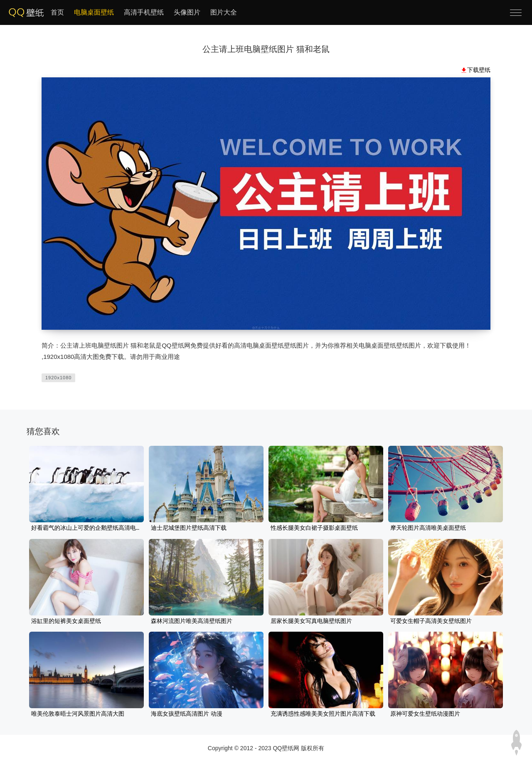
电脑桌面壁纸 (94, 12)
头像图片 (187, 12)
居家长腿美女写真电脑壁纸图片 (311, 621)
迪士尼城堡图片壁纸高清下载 (189, 528)
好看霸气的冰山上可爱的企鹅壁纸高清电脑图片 (86, 528)
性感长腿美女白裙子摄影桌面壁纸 (314, 528)
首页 (57, 12)
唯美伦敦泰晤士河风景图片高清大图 (78, 714)
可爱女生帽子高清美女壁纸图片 (431, 621)
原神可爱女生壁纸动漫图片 (425, 714)
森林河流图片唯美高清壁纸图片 (192, 621)
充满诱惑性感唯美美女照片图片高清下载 (323, 714)
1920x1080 (58, 378)
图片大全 (224, 12)
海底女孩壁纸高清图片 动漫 (187, 714)
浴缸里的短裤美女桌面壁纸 (66, 621)
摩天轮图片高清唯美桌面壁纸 (428, 528)
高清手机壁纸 (144, 12)
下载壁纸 (479, 70)
